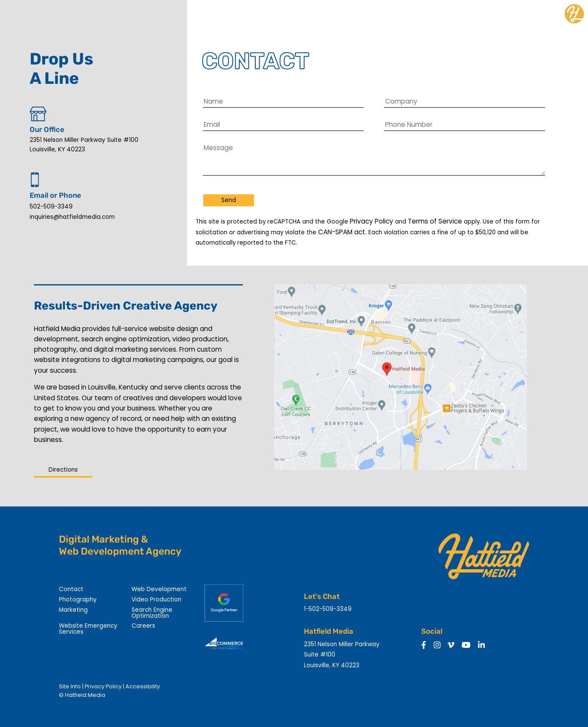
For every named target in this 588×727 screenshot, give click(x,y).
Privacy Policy (372, 221)
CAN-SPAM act (342, 232)
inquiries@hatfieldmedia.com (72, 217)
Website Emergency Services (88, 629)
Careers (143, 626)
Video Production (156, 600)
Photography (78, 600)
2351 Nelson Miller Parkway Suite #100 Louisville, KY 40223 (84, 145)
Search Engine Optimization (152, 613)
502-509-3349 (51, 207)
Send (229, 200)
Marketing (73, 610)
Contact (71, 589)
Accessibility (143, 686)
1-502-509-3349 (328, 609)
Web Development (159, 589)
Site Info (70, 686)
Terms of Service (435, 221)
